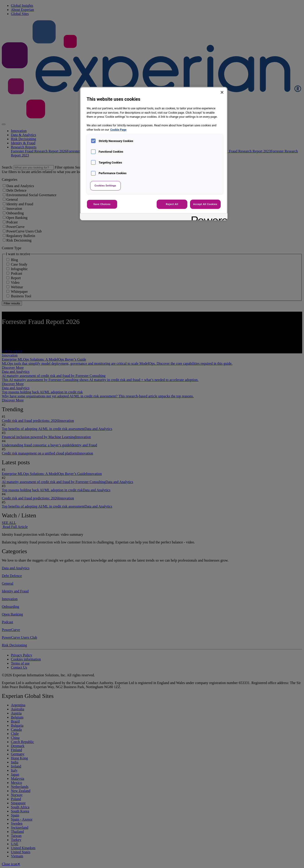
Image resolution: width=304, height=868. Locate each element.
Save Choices (102, 204)
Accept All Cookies (205, 204)
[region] (154, 154)
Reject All (172, 204)
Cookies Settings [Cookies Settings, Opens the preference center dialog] (105, 186)
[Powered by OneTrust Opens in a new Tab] (208, 217)
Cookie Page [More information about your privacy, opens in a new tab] (118, 130)
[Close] (222, 92)
